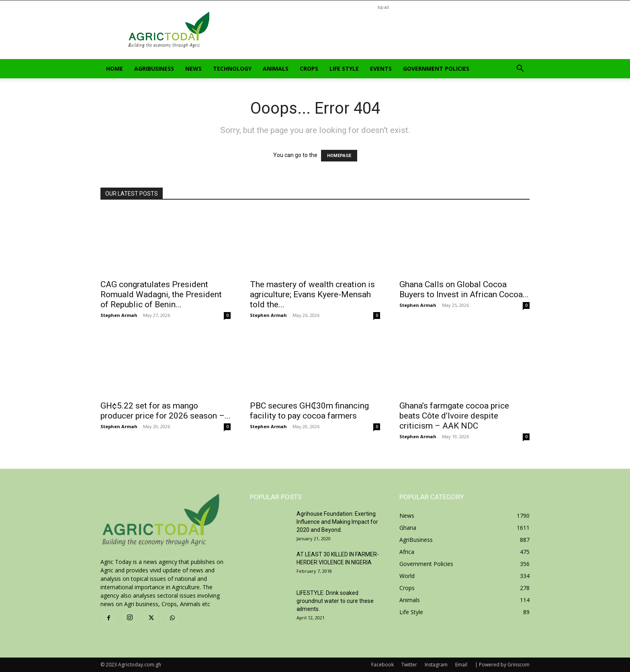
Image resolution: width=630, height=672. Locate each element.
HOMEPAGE (339, 156)
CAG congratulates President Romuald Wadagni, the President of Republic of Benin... (161, 294)
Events (381, 68)
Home (115, 68)
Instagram (436, 665)
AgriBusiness (154, 68)
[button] (520, 69)
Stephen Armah (119, 315)
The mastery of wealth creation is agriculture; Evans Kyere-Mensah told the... (312, 294)
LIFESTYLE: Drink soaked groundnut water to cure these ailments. (335, 601)
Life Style (344, 68)
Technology (232, 68)
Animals (276, 68)
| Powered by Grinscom (502, 665)
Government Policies (436, 68)
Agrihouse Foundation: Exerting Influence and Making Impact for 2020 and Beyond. (337, 522)
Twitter (409, 665)
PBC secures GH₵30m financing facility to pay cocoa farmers (309, 411)
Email (461, 665)
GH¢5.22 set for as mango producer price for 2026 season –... (166, 411)
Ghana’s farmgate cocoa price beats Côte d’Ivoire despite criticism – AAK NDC (454, 416)
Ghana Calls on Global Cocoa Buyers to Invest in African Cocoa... (464, 289)
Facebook (382, 665)
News (193, 68)
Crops (309, 68)
